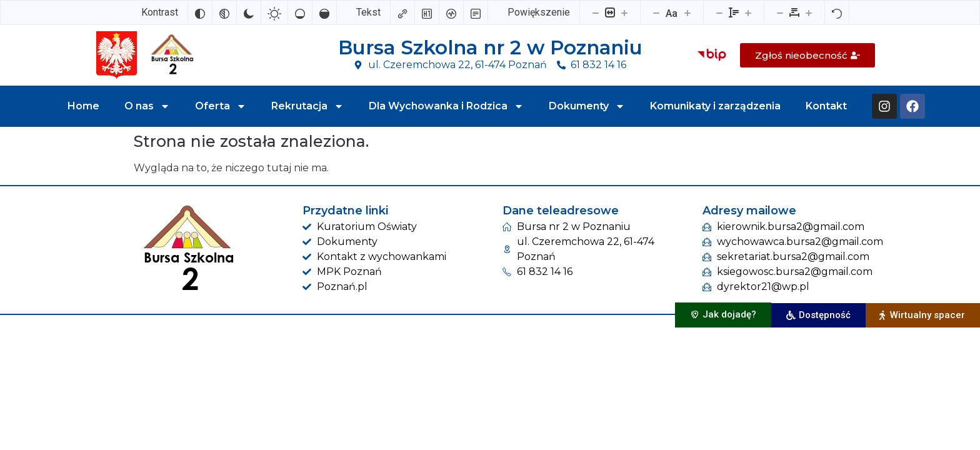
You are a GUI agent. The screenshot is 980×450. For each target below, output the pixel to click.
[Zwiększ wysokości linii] (748, 12)
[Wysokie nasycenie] (324, 12)
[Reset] (837, 12)
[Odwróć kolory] (200, 12)
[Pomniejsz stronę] (596, 12)
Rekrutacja (307, 106)
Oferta (221, 106)
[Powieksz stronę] (624, 12)
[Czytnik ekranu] (451, 12)
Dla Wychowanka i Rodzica (446, 106)
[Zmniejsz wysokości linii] (719, 12)
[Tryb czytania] (476, 12)
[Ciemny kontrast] (249, 12)
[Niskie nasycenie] (300, 12)
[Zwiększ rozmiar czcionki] (687, 12)
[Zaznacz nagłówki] (427, 12)
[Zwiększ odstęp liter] (809, 12)
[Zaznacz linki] (402, 12)
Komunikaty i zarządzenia (715, 106)
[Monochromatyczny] (224, 12)
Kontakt (826, 106)
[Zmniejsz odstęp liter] (780, 12)
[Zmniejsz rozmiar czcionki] (656, 12)
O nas (147, 106)
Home (83, 106)
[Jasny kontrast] (274, 12)
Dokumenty (587, 106)
